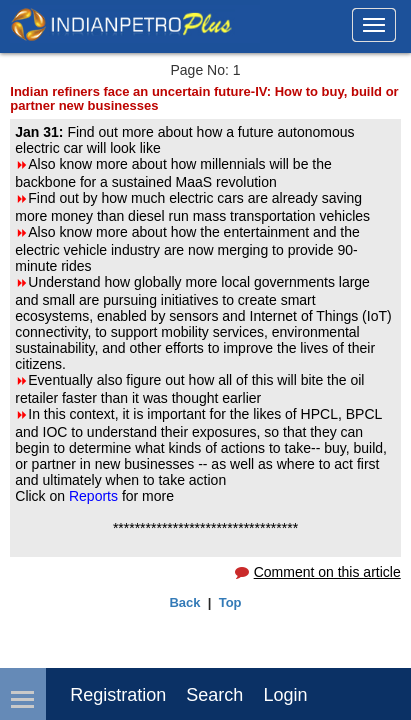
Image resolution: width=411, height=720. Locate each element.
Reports (95, 496)
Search (214, 695)
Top (230, 602)
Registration (118, 695)
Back (184, 602)
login (285, 695)
